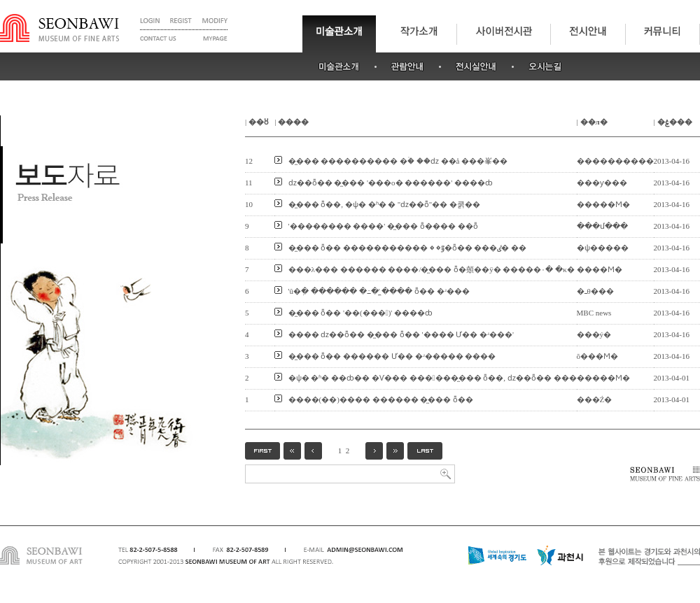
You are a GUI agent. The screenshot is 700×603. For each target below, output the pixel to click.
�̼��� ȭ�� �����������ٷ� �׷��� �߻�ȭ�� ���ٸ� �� (408, 248)
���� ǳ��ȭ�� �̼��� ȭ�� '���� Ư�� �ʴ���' (401, 334)
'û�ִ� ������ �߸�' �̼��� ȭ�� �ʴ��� (379, 291)
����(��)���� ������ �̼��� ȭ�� (381, 399)
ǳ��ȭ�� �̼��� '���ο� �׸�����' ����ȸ (391, 183)
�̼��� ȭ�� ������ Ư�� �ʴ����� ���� (392, 356)
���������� (615, 161)
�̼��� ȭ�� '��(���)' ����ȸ (361, 313)
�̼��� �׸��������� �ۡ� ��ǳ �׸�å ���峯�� (398, 161)
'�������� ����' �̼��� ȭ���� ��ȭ (383, 226)
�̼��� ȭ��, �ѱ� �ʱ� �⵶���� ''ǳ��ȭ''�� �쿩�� (384, 204)
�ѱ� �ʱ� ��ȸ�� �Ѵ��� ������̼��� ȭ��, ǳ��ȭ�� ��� (433, 378)
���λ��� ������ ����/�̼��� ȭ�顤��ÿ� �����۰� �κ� (432, 269)
